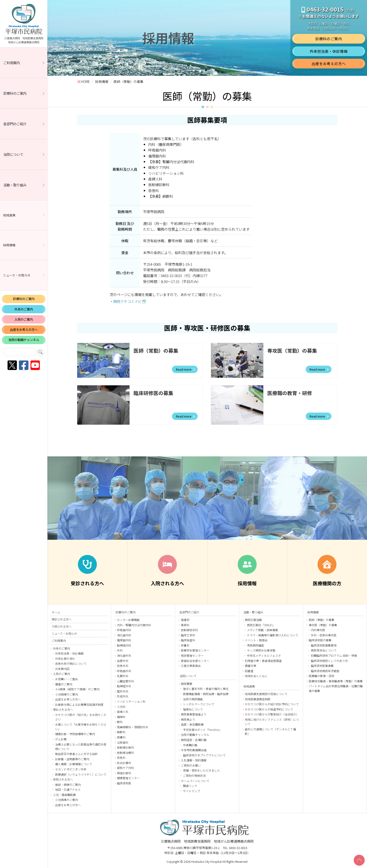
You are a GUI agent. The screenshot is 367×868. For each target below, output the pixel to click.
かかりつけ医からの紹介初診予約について (272, 704)
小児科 (121, 707)
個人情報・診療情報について (74, 764)
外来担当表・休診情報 (329, 51)
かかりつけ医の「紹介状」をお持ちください (81, 717)
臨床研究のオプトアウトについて (204, 755)
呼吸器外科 (124, 671)
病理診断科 (124, 773)
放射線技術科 (189, 630)
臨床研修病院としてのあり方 (329, 661)
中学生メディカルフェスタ (264, 655)
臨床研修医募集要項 (324, 645)
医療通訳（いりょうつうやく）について (81, 774)
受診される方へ (62, 619)
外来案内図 (62, 669)
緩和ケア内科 (125, 768)
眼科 (120, 722)
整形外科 (123, 691)
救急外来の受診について (71, 663)
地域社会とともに (256, 676)
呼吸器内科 (124, 630)
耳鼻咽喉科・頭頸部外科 (133, 727)
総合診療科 (124, 763)
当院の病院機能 (193, 699)
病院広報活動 (253, 620)
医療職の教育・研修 (290, 393)
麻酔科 (121, 732)
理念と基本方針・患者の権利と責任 (206, 689)
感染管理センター (192, 655)
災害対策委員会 (191, 666)
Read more (183, 369)
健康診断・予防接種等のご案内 (75, 734)
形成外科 (123, 696)
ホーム (56, 612)
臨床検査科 (188, 640)
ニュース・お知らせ (17, 275)
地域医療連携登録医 (258, 699)
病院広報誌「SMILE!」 (261, 625)
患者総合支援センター (195, 661)
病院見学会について (324, 650)
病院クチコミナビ (127, 301)
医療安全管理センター (195, 650)
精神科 (121, 717)
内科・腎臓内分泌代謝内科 (134, 625)
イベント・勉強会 (256, 640)
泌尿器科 (123, 742)
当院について (13, 154)
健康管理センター (128, 778)
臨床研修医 (124, 783)
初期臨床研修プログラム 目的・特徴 (334, 655)
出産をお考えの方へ (24, 330)
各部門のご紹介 (15, 124)
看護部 (185, 620)
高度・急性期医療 (192, 724)
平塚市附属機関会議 (194, 750)
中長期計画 (190, 745)
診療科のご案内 (15, 93)
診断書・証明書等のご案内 (72, 759)
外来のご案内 (24, 309)
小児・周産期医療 (64, 795)
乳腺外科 (123, 676)
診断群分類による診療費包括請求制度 (79, 704)
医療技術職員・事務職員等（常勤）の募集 (336, 681)
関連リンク (190, 786)
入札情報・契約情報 (194, 760)
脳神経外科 (124, 686)
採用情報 (9, 245)
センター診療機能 (128, 620)
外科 (120, 650)
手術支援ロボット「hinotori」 (202, 730)
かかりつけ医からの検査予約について (269, 709)
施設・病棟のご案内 (68, 785)
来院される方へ (63, 779)
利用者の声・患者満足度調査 (263, 661)
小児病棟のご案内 (67, 694)
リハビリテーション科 (131, 701)
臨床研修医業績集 (322, 666)
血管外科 (123, 661)
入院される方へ (62, 626)
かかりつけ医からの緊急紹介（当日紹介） (272, 714)
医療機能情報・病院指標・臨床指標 (206, 694)
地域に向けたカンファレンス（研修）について (272, 722)
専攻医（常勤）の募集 (292, 351)
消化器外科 (124, 655)
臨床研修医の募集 (153, 393)
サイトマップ (192, 791)
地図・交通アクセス (68, 789)
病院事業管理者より (194, 714)
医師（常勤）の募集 (156, 351)
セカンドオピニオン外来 (71, 769)
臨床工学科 (188, 635)
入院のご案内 (24, 319)
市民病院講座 (255, 645)
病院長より (188, 719)
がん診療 (61, 739)
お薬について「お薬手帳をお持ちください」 (81, 727)
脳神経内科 (124, 645)
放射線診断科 (125, 747)
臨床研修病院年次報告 (325, 671)
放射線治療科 (125, 753)
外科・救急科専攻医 (324, 635)
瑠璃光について (193, 709)
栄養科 (185, 645)
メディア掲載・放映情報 (262, 630)
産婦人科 (123, 712)
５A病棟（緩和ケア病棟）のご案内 (77, 689)
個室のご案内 (64, 684)
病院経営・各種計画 (194, 740)
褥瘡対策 (251, 666)
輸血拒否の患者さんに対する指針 (76, 754)
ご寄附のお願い (191, 765)
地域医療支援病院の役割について (266, 694)
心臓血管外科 (125, 681)
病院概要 (187, 684)
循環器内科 (124, 640)
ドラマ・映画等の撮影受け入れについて (273, 635)
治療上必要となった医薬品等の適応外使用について (81, 747)
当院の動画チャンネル (24, 340)
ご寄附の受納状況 (194, 776)
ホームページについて (195, 781)
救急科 (121, 758)
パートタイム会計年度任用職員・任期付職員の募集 (336, 688)
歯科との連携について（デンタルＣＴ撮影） (270, 731)
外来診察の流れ (65, 659)
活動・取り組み (15, 185)
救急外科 (123, 666)
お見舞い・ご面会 (67, 679)
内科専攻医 (318, 630)
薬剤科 (185, 625)
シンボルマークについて (199, 704)
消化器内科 (124, 635)
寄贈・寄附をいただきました (201, 770)
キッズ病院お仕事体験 (261, 650)
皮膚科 (121, 737)
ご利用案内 (12, 63)
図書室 (249, 671)
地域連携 (9, 215)
